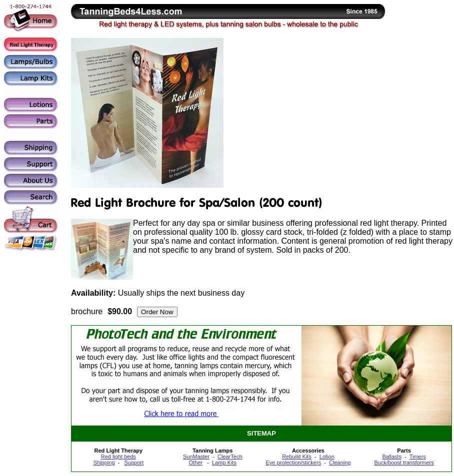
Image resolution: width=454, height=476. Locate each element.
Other (196, 463)
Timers (418, 457)
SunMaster (196, 457)
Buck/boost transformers (404, 463)
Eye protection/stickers (293, 463)
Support (134, 463)
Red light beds (118, 457)
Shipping (104, 463)
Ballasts (392, 457)
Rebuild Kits (297, 457)
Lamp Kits (224, 463)
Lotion (327, 457)
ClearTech (230, 457)
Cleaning (340, 463)
